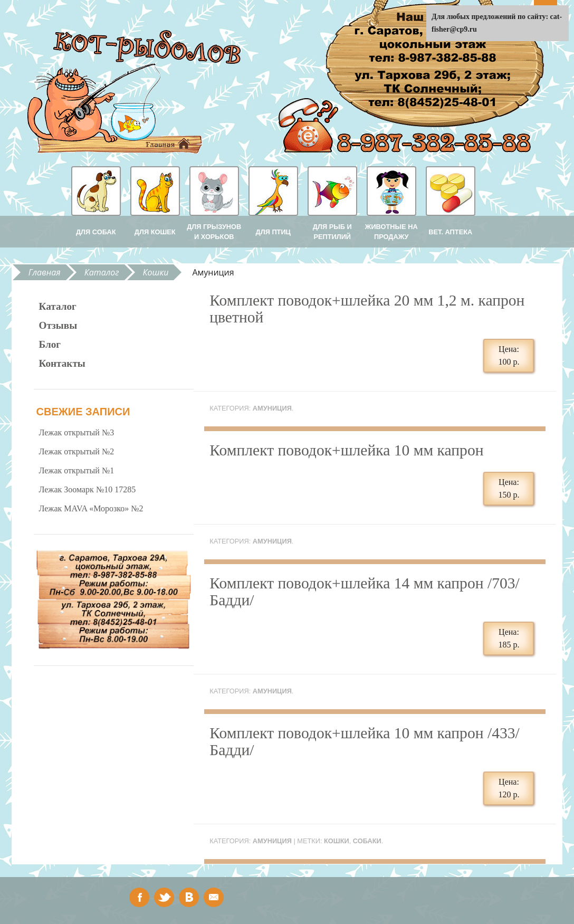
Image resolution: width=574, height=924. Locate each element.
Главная (45, 272)
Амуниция (272, 408)
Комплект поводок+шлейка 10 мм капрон (346, 450)
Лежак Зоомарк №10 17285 (88, 489)
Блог (50, 344)
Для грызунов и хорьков (214, 232)
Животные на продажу (391, 232)
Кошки (156, 272)
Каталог (102, 272)
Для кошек (155, 232)
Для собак (96, 232)
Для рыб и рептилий (332, 232)
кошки (337, 841)
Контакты (62, 363)
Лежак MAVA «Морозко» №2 (91, 508)
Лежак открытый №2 (77, 451)
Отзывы (58, 325)
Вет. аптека (450, 232)
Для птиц (273, 232)
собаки (367, 841)
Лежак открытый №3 (77, 432)
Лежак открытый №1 (77, 470)
